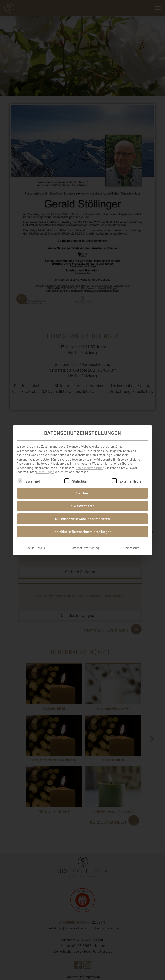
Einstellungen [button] (45, 464)
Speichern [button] (82, 485)
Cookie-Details (35, 540)
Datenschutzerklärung (90, 460)
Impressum (132, 540)
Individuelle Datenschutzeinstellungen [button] (82, 524)
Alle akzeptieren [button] (82, 498)
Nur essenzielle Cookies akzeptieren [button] (82, 511)
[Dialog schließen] (146, 423)
